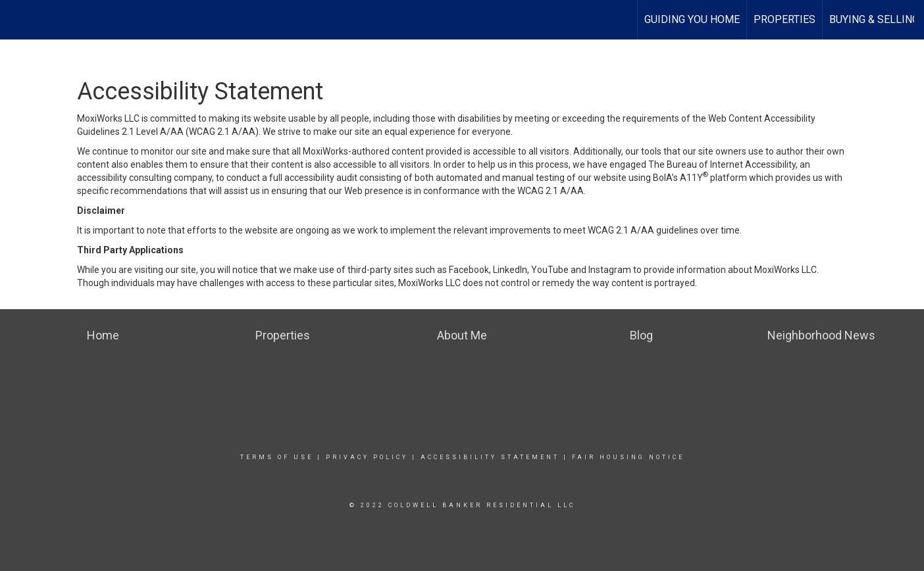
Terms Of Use (277, 457)
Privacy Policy (367, 457)
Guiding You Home (692, 19)
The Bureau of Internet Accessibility (722, 164)
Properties (784, 19)
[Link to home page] (17, 18)
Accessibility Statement (490, 457)
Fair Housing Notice (628, 457)
